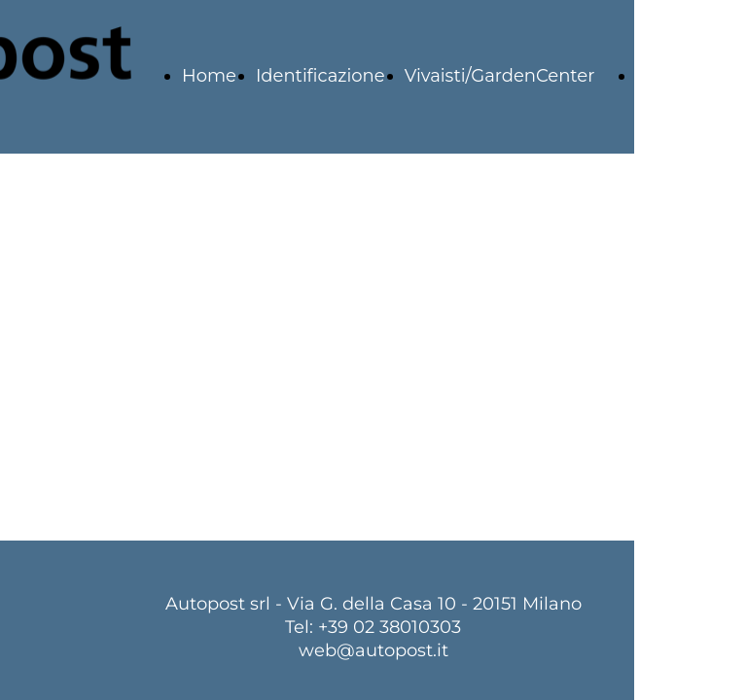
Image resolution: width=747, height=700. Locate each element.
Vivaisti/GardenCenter (500, 76)
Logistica (676, 76)
